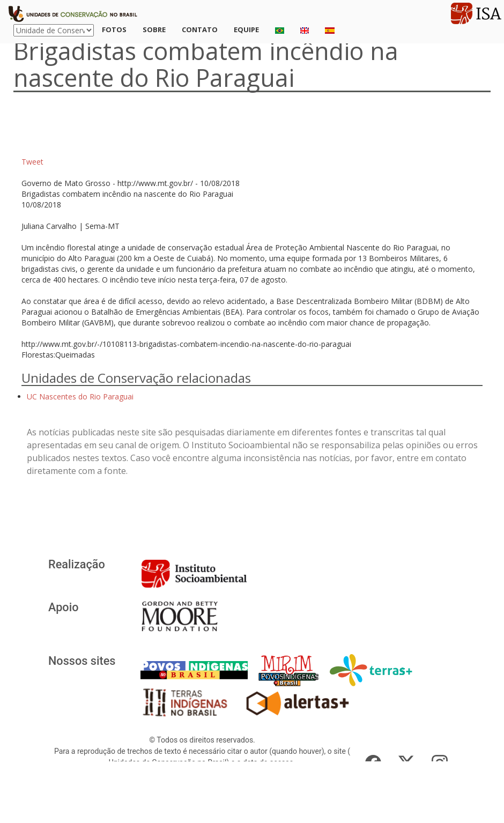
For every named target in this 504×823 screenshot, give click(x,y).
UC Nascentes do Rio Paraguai (80, 396)
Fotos (114, 29)
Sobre (154, 29)
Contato (200, 29)
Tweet (32, 162)
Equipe (246, 29)
